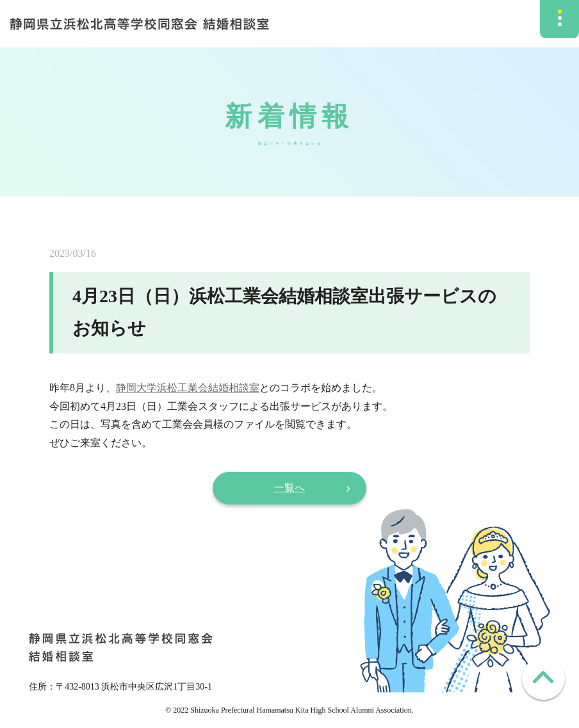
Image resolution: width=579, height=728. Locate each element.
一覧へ (289, 488)
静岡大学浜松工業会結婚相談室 (188, 388)
